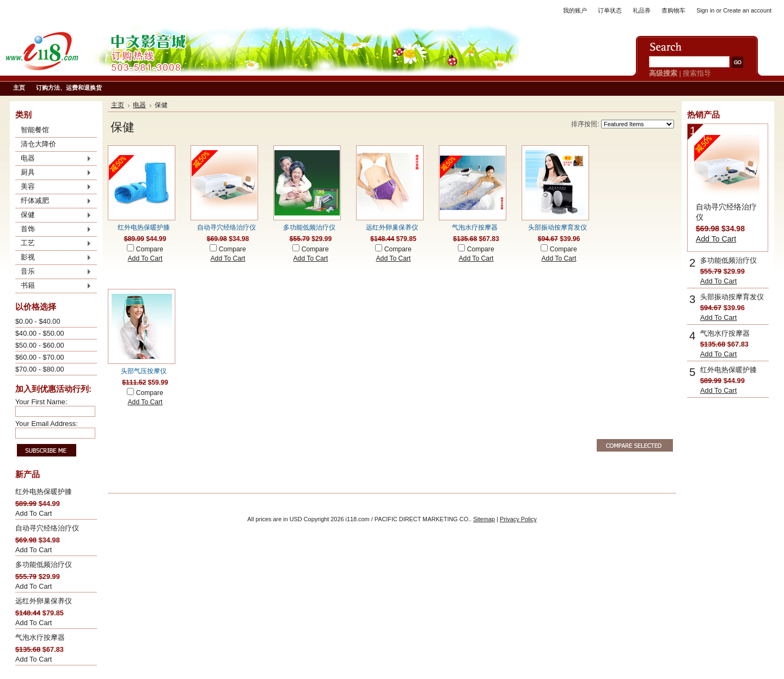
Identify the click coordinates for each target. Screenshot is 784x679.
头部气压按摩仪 (144, 371)
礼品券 (642, 10)
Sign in (705, 10)
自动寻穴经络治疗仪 (47, 528)
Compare (150, 249)
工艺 (53, 244)
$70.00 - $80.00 (40, 369)
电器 (53, 159)
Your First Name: (41, 402)
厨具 (53, 173)
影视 (53, 258)
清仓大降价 (38, 144)
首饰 (53, 230)
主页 (118, 105)
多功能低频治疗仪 (44, 564)
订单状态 (610, 10)
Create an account (747, 10)
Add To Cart (33, 513)
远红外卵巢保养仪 (44, 601)
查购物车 (673, 10)
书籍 (53, 286)
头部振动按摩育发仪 (558, 227)
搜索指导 (697, 73)
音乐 (53, 272)
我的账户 (575, 10)
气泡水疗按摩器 (40, 637)
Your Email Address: (47, 424)
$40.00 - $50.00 (40, 333)
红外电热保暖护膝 (44, 492)
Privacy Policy (518, 519)
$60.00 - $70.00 (40, 357)
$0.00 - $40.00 (38, 321)
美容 (53, 187)
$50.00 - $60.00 (40, 345)
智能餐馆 (35, 130)
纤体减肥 (53, 201)
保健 (53, 215)
